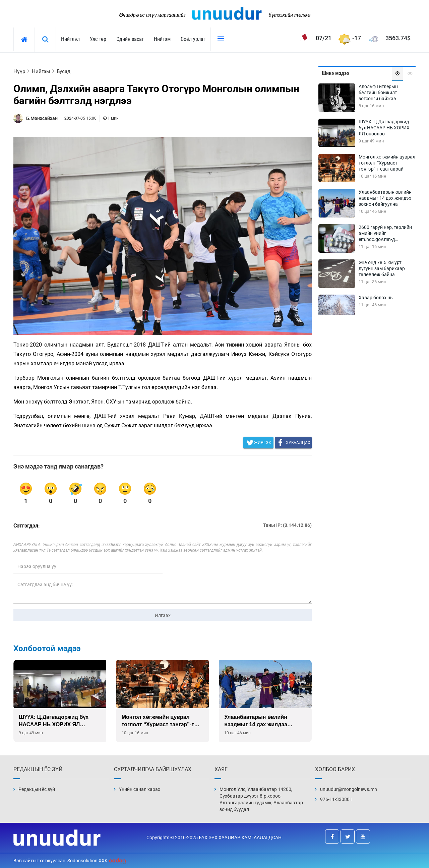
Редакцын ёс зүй (37, 789)
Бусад (64, 71)
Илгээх (163, 615)
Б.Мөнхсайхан (42, 118)
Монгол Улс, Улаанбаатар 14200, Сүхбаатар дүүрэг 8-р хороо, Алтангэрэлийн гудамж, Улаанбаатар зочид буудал (261, 799)
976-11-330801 (336, 799)
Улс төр (98, 39)
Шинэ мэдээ (335, 73)
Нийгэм (162, 39)
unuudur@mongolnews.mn (349, 789)
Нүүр (19, 71)
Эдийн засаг (130, 39)
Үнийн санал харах (140, 789)
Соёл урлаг (193, 39)
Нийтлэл (70, 39)
